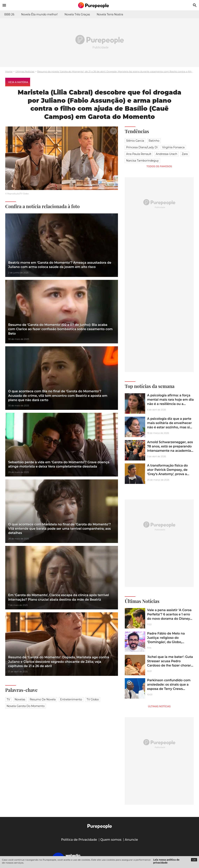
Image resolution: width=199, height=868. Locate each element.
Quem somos (111, 840)
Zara (185, 154)
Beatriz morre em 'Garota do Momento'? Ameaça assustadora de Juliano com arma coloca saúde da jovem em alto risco (60, 265)
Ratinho (154, 141)
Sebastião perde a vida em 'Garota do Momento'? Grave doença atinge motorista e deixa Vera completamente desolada (59, 464)
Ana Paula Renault (139, 154)
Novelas (20, 699)
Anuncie (131, 840)
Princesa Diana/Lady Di (142, 147)
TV (8, 699)
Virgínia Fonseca (173, 147)
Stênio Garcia (135, 141)
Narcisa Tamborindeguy (142, 161)
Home (9, 71)
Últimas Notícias (25, 71)
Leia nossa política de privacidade (166, 861)
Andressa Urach (167, 154)
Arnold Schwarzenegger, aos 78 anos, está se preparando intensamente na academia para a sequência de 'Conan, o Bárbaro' (170, 451)
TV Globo (93, 699)
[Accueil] (99, 5)
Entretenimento (71, 699)
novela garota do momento (26, 706)
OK (194, 860)
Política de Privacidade (79, 840)
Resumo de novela (43, 699)
